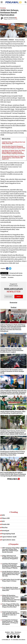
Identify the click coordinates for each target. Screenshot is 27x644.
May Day (4, 528)
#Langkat (4, 277)
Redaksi (8, 632)
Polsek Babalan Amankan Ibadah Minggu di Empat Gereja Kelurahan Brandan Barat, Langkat (12, 350)
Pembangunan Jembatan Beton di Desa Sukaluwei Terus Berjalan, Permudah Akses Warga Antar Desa (13, 453)
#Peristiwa (11, 277)
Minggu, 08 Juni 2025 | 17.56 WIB (11, 19)
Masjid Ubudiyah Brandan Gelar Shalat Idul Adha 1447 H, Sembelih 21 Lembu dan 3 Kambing (11, 614)
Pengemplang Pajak (8, 534)
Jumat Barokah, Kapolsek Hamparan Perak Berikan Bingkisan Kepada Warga (13, 147)
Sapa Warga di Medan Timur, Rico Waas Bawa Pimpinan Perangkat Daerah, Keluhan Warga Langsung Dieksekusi (13, 152)
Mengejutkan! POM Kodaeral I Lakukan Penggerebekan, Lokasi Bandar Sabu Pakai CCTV (13, 158)
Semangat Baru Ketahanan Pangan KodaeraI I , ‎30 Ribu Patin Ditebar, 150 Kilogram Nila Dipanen (10, 622)
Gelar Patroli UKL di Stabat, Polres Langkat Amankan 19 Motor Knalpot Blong (12, 371)
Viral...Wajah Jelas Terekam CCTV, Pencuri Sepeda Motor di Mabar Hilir (11, 589)
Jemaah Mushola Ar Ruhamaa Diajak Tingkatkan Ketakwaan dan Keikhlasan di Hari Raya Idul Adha (11, 574)
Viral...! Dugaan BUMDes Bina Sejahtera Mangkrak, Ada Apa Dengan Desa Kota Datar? (11, 605)
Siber (12, 632)
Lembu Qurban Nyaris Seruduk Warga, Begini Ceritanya (11, 580)
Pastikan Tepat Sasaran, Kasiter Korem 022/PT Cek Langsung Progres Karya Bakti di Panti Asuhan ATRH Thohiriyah (13, 432)
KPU (3, 521)
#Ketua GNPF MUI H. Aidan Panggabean (12, 275)
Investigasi (5, 531)
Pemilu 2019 (5, 524)
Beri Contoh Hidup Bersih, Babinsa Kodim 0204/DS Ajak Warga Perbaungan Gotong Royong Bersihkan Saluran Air (13, 474)
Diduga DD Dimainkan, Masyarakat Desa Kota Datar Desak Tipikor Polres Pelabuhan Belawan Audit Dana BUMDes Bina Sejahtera (11, 598)
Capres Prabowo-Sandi (8, 537)
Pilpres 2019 (5, 518)
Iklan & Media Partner (13, 634)
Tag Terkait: (4, 273)
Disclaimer (18, 632)
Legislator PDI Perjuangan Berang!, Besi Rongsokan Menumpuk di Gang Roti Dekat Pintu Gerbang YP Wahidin (11, 566)
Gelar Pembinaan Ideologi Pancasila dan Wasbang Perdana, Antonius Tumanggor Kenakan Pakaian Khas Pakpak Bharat (13, 392)
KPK (3, 515)
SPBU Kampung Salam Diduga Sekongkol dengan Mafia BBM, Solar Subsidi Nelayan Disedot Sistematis (11, 550)
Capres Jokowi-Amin (8, 540)
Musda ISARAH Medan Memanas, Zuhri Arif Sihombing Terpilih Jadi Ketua (13, 412)
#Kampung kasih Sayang (16, 273)
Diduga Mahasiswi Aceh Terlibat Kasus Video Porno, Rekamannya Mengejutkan (10, 557)
